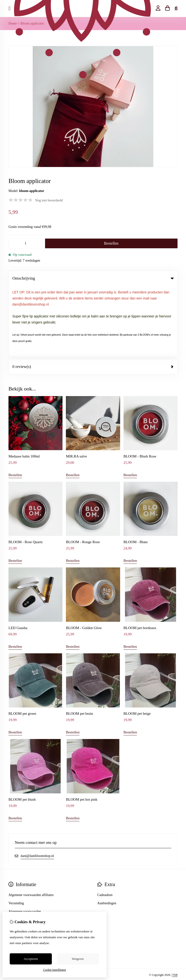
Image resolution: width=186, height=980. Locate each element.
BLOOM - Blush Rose (140, 385)
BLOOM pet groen (22, 643)
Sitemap (14, 874)
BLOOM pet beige (137, 643)
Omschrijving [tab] (93, 278)
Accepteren (31, 959)
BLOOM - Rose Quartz (26, 471)
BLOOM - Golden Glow (84, 557)
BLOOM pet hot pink (82, 729)
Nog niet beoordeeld (49, 200)
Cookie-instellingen (55, 970)
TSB (175, 904)
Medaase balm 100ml (24, 385)
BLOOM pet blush (22, 729)
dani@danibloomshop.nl (37, 785)
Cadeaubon (105, 824)
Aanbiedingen (107, 832)
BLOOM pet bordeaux (140, 557)
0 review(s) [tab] (93, 296)
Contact (14, 866)
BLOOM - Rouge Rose (83, 471)
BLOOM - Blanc (136, 471)
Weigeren (78, 959)
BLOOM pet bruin (79, 643)
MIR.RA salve (76, 385)
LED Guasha (18, 557)
